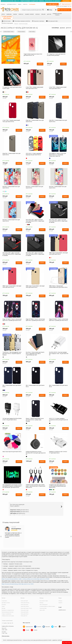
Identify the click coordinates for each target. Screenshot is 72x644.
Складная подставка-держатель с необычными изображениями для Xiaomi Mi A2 (57, 486)
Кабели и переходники (7, 23)
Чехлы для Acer (24, 616)
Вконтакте (48, 627)
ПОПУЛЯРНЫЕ (55, 28)
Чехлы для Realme (25, 612)
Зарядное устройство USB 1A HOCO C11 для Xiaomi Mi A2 (58, 452)
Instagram (64, 627)
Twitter (56, 627)
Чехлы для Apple (24, 601)
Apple (3, 14)
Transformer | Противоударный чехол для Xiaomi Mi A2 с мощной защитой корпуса (12, 354)
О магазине (4, 601)
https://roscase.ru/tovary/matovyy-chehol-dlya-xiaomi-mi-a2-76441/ (18, 584)
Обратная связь (6, 636)
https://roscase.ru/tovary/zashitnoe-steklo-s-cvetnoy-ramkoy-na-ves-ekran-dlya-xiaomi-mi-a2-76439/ (26, 579)
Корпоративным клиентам (8, 612)
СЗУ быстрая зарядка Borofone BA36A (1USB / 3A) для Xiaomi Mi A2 (12, 419)
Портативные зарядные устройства (21, 21)
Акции (19, 4)
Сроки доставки (43, 608)
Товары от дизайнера (7, 614)
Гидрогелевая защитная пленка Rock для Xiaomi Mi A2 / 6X (33, 55)
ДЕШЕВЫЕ (62, 28)
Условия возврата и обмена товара (47, 606)
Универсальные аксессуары (8, 616)
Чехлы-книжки (21, 32)
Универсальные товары (57, 14)
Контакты (3, 4)
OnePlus (21, 14)
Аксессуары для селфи (52, 21)
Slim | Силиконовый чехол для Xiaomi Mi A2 (12, 386)
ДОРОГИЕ (68, 28)
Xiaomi (15, 14)
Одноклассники (29, 627)
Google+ (28, 630)
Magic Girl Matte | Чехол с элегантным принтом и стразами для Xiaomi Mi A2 (12, 320)
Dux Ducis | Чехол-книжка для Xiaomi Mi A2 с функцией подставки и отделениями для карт (35, 354)
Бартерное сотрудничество (8, 610)
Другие (49, 14)
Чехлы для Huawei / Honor (26, 608)
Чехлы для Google (25, 610)
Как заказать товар (44, 601)
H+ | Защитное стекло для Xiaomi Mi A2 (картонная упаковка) (56, 55)
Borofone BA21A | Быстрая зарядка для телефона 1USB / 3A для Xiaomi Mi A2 (59, 354)
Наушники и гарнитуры (38, 21)
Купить (40, 64)
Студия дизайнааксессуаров (7, 18)
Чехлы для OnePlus (25, 606)
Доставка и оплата (12, 4)
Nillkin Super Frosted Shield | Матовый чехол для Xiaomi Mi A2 (58, 253)
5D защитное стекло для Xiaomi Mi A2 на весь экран (12, 88)
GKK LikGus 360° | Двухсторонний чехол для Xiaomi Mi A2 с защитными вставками (35, 221)
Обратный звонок (66, 4)
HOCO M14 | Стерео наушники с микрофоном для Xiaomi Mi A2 (34, 154)
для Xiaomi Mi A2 (19, 510)
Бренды (4, 608)
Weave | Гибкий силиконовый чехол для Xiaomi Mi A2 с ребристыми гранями (35, 420)
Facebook (39, 627)
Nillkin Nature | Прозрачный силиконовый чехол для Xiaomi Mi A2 (58, 287)
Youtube (35, 630)
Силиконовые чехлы (8, 32)
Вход (50, 10)
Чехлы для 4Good (25, 614)
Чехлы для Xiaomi (24, 605)
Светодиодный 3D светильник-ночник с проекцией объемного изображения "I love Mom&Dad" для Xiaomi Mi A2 (12, 486)
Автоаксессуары (6, 21)
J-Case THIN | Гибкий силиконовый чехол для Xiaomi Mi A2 (34, 88)
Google (38, 14)
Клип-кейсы (32, 32)
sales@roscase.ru (62, 610)
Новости (25, 4)
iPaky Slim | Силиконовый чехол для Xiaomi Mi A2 (35, 121)
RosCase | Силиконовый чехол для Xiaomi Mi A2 (11, 187)
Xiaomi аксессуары (23, 24)
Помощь (41, 603)
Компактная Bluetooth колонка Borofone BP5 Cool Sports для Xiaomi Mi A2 (36, 453)
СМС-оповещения (44, 605)
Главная (16, 24)
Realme (43, 14)
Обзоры (60, 601)
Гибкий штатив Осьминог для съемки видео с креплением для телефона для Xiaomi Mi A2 (35, 486)
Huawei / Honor (29, 14)
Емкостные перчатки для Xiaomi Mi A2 (12, 452)
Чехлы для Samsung (25, 603)
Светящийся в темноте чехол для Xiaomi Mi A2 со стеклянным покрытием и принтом (57, 155)
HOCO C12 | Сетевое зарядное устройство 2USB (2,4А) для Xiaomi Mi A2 (58, 420)
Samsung (9, 14)
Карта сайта (42, 610)
